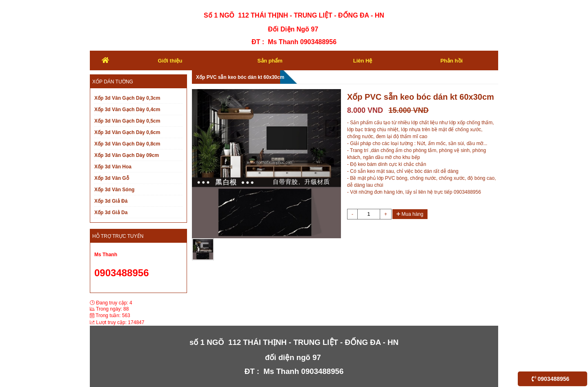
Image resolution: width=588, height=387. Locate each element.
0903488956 (551, 379)
